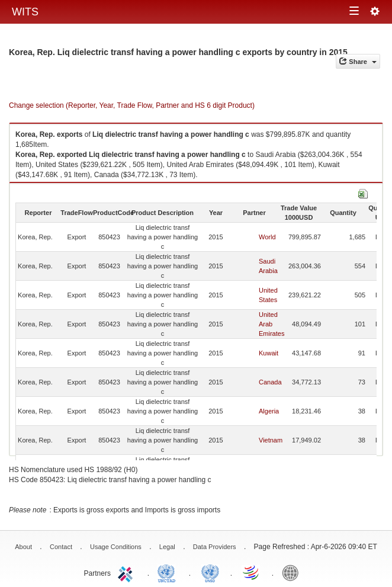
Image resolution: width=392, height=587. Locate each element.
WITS (25, 12)
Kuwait (269, 353)
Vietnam (271, 440)
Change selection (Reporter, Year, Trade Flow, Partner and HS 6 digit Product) (132, 105)
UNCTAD (169, 572)
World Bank (293, 572)
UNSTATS (210, 572)
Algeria (269, 411)
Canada (270, 382)
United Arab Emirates (271, 324)
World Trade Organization (252, 572)
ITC (127, 572)
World (267, 237)
